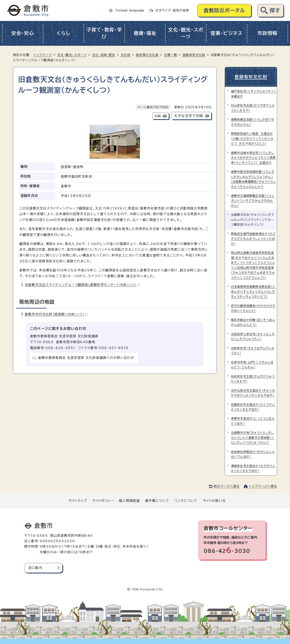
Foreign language (130, 10)
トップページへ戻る (263, 486)
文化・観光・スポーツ (186, 33)
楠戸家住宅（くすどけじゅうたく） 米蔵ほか (254, 94)
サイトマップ (78, 500)
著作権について (157, 500)
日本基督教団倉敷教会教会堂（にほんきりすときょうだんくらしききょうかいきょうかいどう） (253, 292)
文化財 (126, 55)
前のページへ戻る (227, 486)
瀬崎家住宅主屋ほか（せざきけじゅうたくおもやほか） (253, 468)
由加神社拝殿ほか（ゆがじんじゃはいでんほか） (253, 454)
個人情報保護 (129, 500)
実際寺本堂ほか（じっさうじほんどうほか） (253, 421)
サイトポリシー (103, 500)
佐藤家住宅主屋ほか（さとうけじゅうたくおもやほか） (253, 407)
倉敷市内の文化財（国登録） (56, 314)
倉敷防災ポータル (224, 10)
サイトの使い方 (214, 500)
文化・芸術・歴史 (104, 55)
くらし (63, 33)
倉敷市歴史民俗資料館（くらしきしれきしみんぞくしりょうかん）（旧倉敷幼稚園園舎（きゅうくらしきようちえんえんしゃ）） (253, 179)
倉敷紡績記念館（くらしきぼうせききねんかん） (253, 122)
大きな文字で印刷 (188, 116)
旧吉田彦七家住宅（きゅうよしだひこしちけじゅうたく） (253, 336)
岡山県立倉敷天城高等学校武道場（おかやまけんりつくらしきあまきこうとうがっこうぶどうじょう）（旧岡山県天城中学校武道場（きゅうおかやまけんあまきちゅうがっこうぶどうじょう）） (253, 265)
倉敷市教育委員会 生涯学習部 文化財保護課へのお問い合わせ (86, 358)
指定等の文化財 (147, 55)
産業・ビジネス (227, 33)
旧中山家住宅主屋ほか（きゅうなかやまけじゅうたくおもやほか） (253, 393)
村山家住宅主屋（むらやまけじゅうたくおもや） (253, 108)
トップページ (43, 55)
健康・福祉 (145, 33)
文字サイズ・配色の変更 (172, 10)
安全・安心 (23, 33)
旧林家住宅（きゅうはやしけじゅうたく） (253, 350)
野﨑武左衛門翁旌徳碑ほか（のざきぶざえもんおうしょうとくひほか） (253, 239)
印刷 (158, 116)
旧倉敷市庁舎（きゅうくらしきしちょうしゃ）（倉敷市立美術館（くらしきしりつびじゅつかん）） (253, 438)
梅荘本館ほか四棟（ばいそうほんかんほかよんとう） (253, 322)
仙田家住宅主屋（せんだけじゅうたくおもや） (253, 379)
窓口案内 (35, 568)
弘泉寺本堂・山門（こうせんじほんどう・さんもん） (252, 364)
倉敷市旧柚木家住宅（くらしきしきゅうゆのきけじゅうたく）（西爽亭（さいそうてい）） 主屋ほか (253, 157)
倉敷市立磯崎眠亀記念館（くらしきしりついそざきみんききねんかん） (253, 200)
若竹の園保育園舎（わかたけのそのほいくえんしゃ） (253, 308)
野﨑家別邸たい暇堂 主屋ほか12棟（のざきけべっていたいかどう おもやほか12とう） (252, 139)
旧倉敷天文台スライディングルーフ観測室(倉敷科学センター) (82, 285)
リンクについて (186, 500)
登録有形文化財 (194, 55)
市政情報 (267, 33)
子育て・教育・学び (104, 33)
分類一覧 (170, 55)
